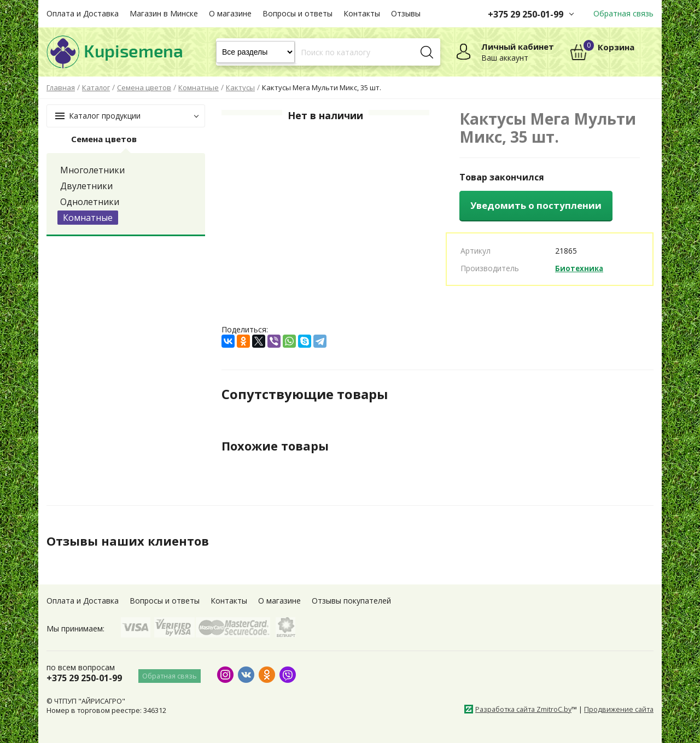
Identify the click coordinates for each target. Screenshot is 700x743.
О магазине (230, 13)
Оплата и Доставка (83, 13)
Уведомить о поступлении (536, 205)
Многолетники (92, 170)
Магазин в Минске (164, 13)
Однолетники (90, 202)
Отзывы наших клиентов (133, 541)
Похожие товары (280, 446)
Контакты (362, 13)
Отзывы (406, 13)
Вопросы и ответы (297, 13)
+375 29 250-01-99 (526, 14)
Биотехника (580, 268)
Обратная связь (623, 13)
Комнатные (88, 218)
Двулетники (86, 186)
